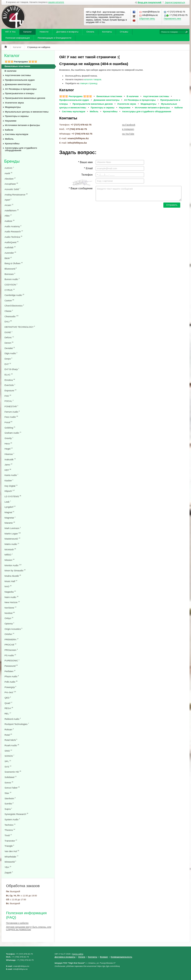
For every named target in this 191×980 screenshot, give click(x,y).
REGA (9, 708)
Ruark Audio (12, 745)
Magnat (10, 512)
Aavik (9, 173)
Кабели (9, 130)
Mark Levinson (13, 528)
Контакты (107, 32)
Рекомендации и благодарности (55, 38)
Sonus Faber (12, 788)
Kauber (9, 480)
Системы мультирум (17, 134)
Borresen (10, 274)
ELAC (9, 375)
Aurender (10, 253)
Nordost (10, 613)
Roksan (9, 729)
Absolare (10, 179)
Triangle (9, 846)
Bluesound (11, 269)
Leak (8, 502)
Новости (44, 32)
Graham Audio (13, 433)
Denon (9, 343)
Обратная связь (147, 19)
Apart (8, 200)
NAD (8, 586)
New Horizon (12, 602)
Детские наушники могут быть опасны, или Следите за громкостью (29, 928)
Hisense (9, 454)
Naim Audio (11, 597)
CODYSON (11, 285)
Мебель (9, 139)
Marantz (10, 523)
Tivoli (8, 835)
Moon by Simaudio (15, 570)
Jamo (9, 465)
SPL (8, 761)
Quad (9, 703)
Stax (8, 793)
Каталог (28, 32)
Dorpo (8, 359)
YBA (8, 867)
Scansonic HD (13, 772)
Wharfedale (11, 857)
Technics (10, 825)
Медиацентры (13, 107)
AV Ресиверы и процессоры (21, 89)
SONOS (9, 756)
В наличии (11, 71)
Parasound (11, 666)
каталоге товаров (93, 79)
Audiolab (10, 247)
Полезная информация (18, 38)
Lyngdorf (10, 507)
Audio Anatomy (13, 226)
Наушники (11, 121)
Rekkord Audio (13, 719)
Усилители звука (14, 103)
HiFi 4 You (10, 32)
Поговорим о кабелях (17, 923)
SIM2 (8, 751)
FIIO (8, 396)
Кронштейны (12, 144)
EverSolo (10, 385)
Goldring (10, 428)
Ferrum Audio (12, 412)
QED (8, 698)
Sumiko (9, 804)
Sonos (9, 783)
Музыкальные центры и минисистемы (27, 112)
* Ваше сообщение (81, 188)
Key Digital (11, 486)
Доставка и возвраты (67, 32)
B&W (8, 258)
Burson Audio (12, 279)
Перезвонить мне (172, 19)
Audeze (10, 221)
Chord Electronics (14, 306)
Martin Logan (13, 534)
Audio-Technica (13, 237)
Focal (9, 422)
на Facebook (129, 125)
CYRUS (10, 290)
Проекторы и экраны (17, 116)
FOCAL (9, 401)
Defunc (9, 337)
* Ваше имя (85, 162)
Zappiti (9, 873)
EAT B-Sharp (12, 369)
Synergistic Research (17, 814)
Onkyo (9, 618)
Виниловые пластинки (17, 66)
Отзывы (124, 32)
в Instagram (128, 129)
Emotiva (10, 380)
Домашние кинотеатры (18, 84)
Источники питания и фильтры (22, 125)
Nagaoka (10, 592)
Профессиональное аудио (20, 80)
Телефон (87, 175)
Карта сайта (78, 954)
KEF (8, 470)
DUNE (9, 332)
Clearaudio (12, 316)
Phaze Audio (12, 676)
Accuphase (11, 184)
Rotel (8, 735)
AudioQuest (12, 242)
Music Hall (11, 581)
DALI (8, 321)
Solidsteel (11, 777)
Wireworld (10, 862)
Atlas (8, 216)
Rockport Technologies (17, 724)
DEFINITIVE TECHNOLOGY (20, 327)
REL (8, 714)
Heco (8, 444)
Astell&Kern (12, 210)
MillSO (9, 555)
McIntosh (10, 549)
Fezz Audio (11, 417)
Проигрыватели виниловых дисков (25, 98)
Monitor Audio (13, 565)
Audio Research (14, 231)
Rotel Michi (11, 740)
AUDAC (9, 168)
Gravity (9, 438)
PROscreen (11, 650)
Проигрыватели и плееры (20, 93)
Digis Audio (11, 353)
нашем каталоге (56, 2)
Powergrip (11, 687)
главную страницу (89, 83)
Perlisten (10, 671)
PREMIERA (12, 639)
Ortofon (10, 634)
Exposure (11, 390)
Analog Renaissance (16, 195)
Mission (10, 560)
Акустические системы (18, 75)
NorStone (11, 608)
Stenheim (10, 798)
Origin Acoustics (13, 629)
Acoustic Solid (12, 189)
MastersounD (12, 539)
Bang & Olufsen (14, 263)
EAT (8, 364)
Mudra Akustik (13, 576)
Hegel (9, 449)
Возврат (104, 957)
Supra (8, 809)
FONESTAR (11, 406)
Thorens (10, 830)
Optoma (9, 624)
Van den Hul (12, 851)
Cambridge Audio (14, 295)
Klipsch (10, 491)
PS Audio (10, 655)
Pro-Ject (10, 692)
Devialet (10, 348)
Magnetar (10, 518)
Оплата (90, 32)
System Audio (12, 819)
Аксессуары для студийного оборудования (21, 149)
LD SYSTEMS (13, 496)
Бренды (12, 161)
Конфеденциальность (122, 957)
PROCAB (11, 645)
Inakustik (10, 459)
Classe (9, 311)
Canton (9, 300)
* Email (88, 168)
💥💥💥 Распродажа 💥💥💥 (21, 62)
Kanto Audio (11, 475)
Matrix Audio (12, 544)
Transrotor (11, 841)
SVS (8, 767)
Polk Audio (11, 682)
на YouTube (128, 134)
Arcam (9, 205)
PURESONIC (12, 660)
